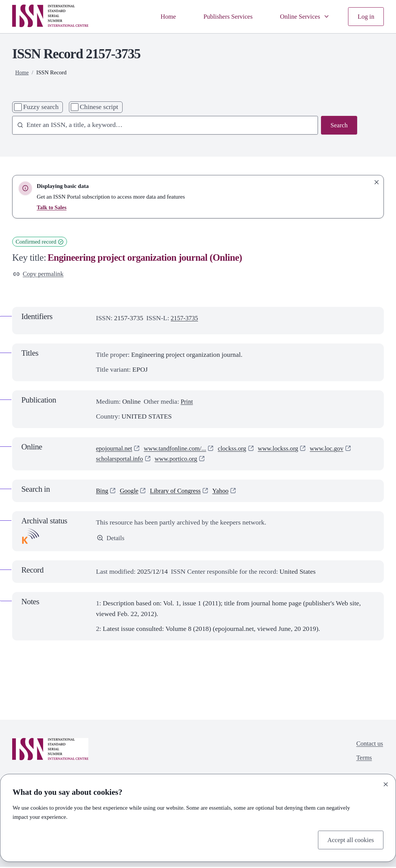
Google (131, 491)
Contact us (369, 744)
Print (187, 402)
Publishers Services (222, 16)
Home (160, 16)
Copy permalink (40, 274)
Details (111, 539)
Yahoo (227, 491)
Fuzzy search (41, 107)
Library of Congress (180, 491)
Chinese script (99, 107)
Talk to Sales (52, 207)
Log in (365, 16)
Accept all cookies (349, 839)
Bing (103, 491)
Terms (363, 760)
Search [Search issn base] (339, 125)
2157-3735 (185, 319)
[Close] (386, 783)
